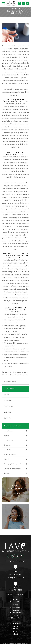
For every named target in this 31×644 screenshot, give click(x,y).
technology (7, 473)
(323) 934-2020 (15, 590)
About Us (7, 395)
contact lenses (8, 440)
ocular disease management (12, 469)
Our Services (8, 400)
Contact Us (7, 418)
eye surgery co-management (12, 464)
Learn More (16, 493)
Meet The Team (9, 406)
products (7, 459)
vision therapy (8, 431)
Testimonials (7, 412)
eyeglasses (7, 445)
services (6, 436)
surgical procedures (10, 454)
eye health (7, 450)
